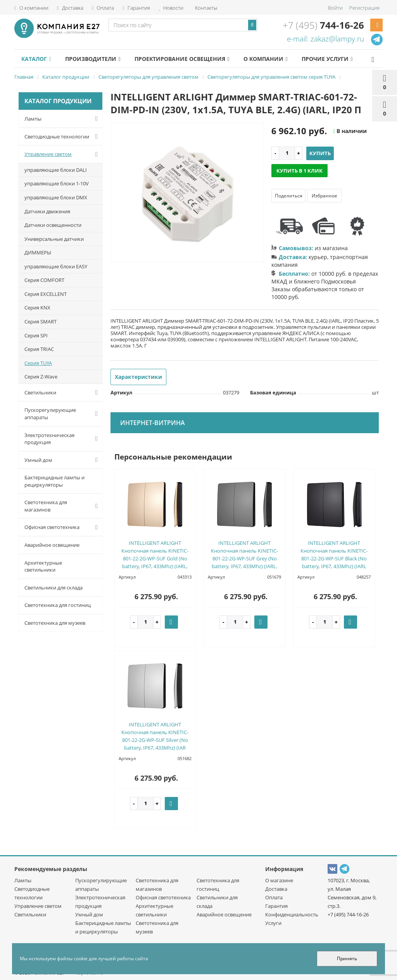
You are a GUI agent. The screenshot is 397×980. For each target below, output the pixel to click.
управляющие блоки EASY (56, 266)
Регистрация (364, 8)
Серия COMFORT (44, 280)
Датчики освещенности (53, 225)
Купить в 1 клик (299, 171)
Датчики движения (47, 211)
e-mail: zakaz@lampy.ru (325, 39)
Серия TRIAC (39, 349)
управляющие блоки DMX (56, 197)
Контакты (205, 8)
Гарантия (136, 8)
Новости (171, 8)
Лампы (63, 119)
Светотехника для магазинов (63, 506)
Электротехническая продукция (63, 439)
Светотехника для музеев (55, 623)
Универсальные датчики (54, 239)
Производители (93, 59)
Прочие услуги (327, 59)
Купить (320, 153)
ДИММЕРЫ (38, 252)
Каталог (36, 59)
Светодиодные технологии (63, 137)
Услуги (273, 923)
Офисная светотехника (63, 527)
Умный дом (63, 460)
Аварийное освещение (52, 545)
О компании (31, 8)
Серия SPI (36, 335)
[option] (187, 193)
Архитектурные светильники (43, 566)
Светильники (63, 392)
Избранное (325, 196)
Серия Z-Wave (41, 377)
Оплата (103, 8)
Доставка (70, 8)
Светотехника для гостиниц (58, 605)
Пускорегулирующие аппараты (63, 414)
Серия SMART (41, 321)
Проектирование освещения (182, 59)
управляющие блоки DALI (56, 170)
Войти (335, 8)
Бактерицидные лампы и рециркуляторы (54, 481)
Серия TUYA (38, 363)
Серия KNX (37, 308)
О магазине (279, 880)
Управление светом (63, 154)
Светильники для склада (54, 588)
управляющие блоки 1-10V (57, 183)
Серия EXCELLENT (46, 294)
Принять (347, 958)
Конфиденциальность (292, 914)
